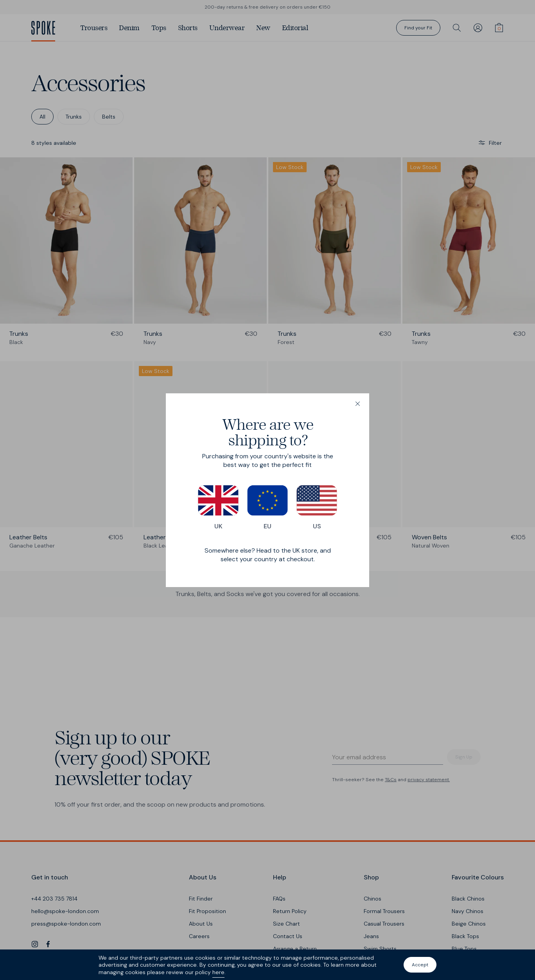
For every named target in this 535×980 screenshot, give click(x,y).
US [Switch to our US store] (317, 508)
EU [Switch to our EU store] (267, 508)
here (218, 972)
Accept (420, 965)
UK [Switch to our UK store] (218, 508)
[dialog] (267, 490)
